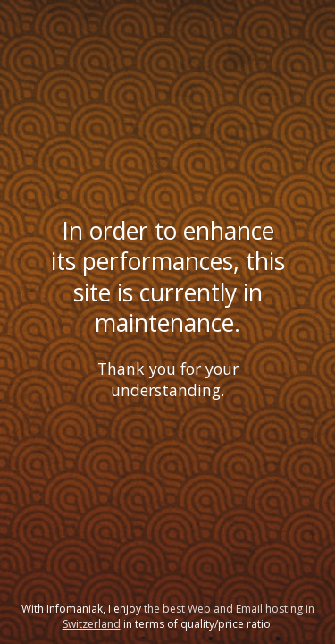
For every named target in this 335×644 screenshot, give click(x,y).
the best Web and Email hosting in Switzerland (188, 616)
